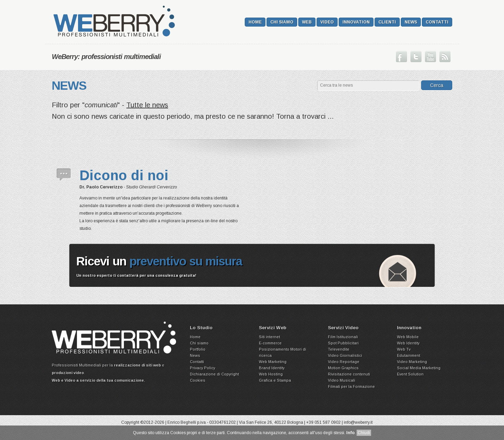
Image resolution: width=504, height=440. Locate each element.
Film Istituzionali (343, 337)
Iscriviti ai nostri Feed (445, 57)
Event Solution (410, 374)
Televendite (339, 349)
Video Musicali (342, 380)
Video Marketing (412, 362)
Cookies (198, 380)
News (411, 22)
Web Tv (404, 349)
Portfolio (198, 349)
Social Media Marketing (419, 368)
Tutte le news (147, 105)
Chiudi (364, 433)
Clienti (387, 22)
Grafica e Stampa (275, 380)
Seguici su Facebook (401, 57)
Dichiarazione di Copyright (214, 374)
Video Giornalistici (345, 355)
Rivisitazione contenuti (349, 374)
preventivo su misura (186, 261)
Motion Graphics (343, 368)
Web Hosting (271, 374)
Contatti (437, 22)
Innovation (356, 22)
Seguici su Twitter (416, 57)
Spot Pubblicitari (343, 343)
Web (307, 22)
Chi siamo (282, 22)
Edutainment (409, 355)
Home (255, 22)
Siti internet (269, 337)
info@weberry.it (358, 422)
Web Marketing (273, 362)
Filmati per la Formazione (351, 387)
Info (350, 433)
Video (327, 22)
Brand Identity (272, 368)
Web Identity (408, 343)
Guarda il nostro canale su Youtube (430, 57)
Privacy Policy (202, 368)
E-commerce (270, 343)
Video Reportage (344, 362)
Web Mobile (408, 337)
